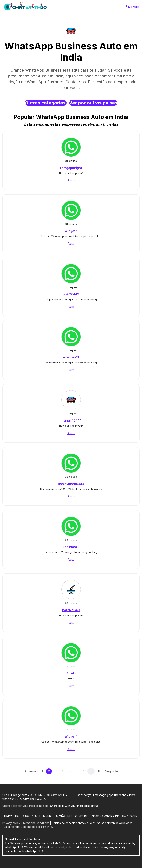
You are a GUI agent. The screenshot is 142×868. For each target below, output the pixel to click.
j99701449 (71, 294)
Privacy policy (11, 823)
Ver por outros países (93, 103)
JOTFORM (51, 795)
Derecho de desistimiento (36, 827)
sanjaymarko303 (71, 484)
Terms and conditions (36, 823)
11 (99, 771)
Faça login (132, 6)
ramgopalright (71, 168)
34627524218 (128, 816)
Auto (71, 180)
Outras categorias (46, 103)
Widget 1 (71, 231)
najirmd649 (71, 610)
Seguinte (111, 771)
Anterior (30, 771)
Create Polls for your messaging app (25, 806)
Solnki (71, 673)
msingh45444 (71, 420)
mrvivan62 (71, 357)
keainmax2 (71, 547)
